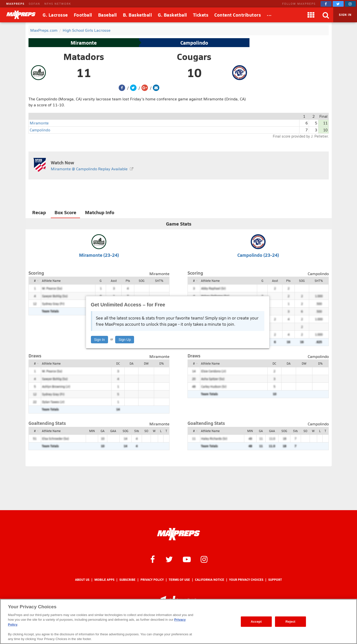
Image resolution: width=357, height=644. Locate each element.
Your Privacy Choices (246, 580)
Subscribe (127, 580)
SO (146, 431)
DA (132, 363)
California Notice (210, 580)
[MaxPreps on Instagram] (350, 4)
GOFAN (34, 4)
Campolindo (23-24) (258, 255)
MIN (92, 431)
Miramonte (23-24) (99, 255)
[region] (178, 621)
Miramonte (84, 43)
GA (103, 431)
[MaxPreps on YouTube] (187, 559)
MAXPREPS (15, 4)
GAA (113, 431)
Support (275, 580)
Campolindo (194, 43)
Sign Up (125, 340)
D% (162, 363)
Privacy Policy (152, 580)
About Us (82, 580)
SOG (142, 281)
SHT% (159, 281)
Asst (114, 281)
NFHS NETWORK (58, 4)
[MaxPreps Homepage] (178, 534)
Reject (290, 622)
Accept (256, 622)
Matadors (84, 57)
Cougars (194, 57)
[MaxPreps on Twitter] (338, 4)
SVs (137, 431)
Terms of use (179, 580)
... (269, 14)
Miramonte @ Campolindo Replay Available (89, 169)
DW (146, 363)
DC (118, 363)
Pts (128, 281)
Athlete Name (51, 281)
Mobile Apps (104, 580)
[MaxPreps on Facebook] (326, 4)
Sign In (100, 340)
